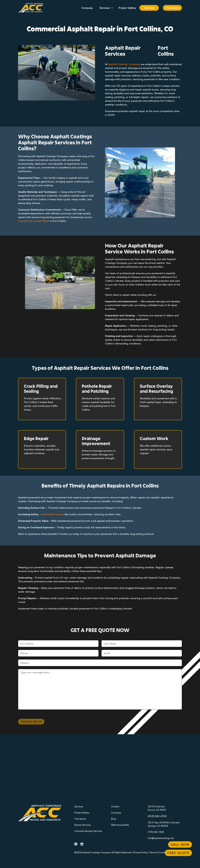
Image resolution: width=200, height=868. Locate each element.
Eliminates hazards (53, 514)
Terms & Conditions (160, 852)
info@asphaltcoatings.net (161, 838)
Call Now (149, 8)
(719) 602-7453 (156, 832)
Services (108, 8)
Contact (115, 806)
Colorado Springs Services (88, 831)
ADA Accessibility (120, 825)
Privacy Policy (140, 852)
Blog (113, 819)
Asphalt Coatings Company (124, 64)
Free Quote (172, 8)
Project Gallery (127, 8)
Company (87, 8)
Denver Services (83, 825)
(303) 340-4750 (157, 816)
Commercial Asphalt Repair (34, 221)
